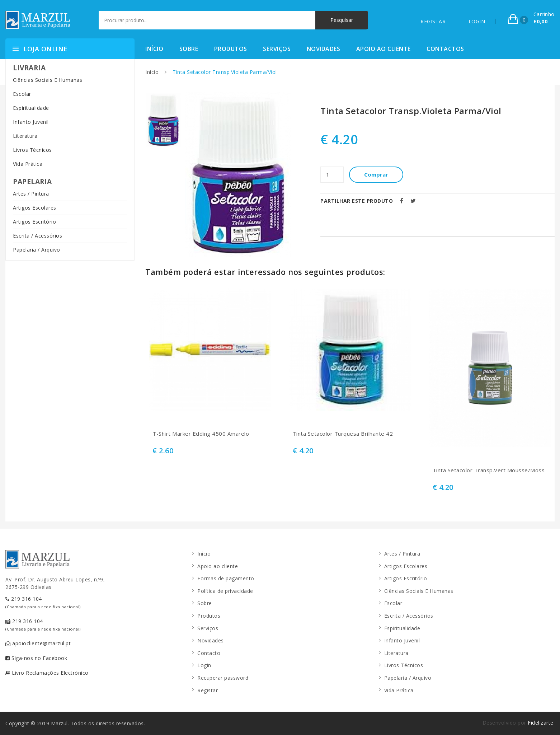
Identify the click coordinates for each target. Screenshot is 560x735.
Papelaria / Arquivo (37, 250)
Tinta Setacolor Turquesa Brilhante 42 (343, 434)
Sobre (189, 49)
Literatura (25, 136)
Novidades (324, 49)
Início (154, 49)
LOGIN (477, 21)
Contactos (445, 49)
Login (204, 665)
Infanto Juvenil (31, 122)
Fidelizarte (541, 723)
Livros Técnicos (32, 150)
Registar (208, 690)
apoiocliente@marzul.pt (38, 643)
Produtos (231, 49)
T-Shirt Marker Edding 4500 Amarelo (201, 434)
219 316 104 (43, 602)
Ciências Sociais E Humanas (48, 80)
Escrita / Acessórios (37, 236)
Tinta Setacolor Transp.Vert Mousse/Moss (489, 470)
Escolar (22, 94)
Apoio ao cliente (383, 49)
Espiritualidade (31, 108)
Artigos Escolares (35, 208)
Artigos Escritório (34, 222)
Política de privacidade (225, 591)
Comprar (376, 174)
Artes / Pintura (31, 194)
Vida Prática (28, 164)
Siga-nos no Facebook (36, 658)
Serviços (277, 49)
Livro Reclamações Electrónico (47, 673)
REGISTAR (433, 21)
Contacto (209, 653)
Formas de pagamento (226, 578)
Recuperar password (223, 678)
